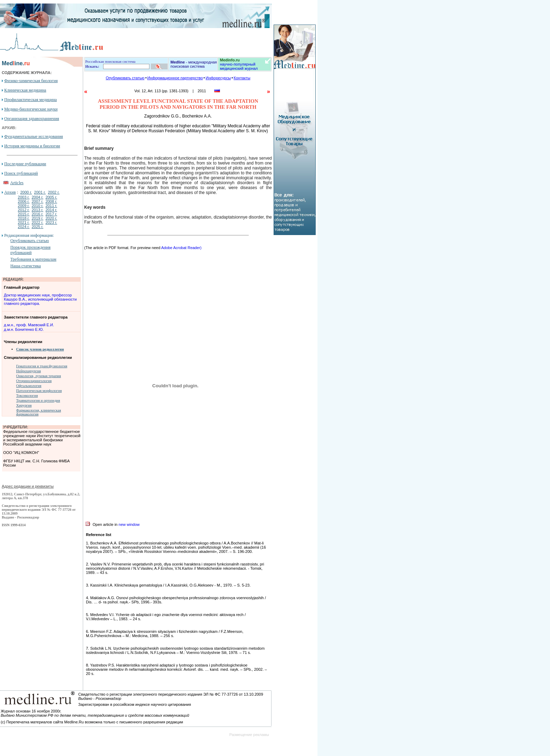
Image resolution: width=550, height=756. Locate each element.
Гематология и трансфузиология (42, 366)
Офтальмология (29, 386)
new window (129, 524)
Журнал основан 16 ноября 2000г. (31, 711)
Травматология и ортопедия (38, 400)
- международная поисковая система (194, 64)
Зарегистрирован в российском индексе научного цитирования (135, 704)
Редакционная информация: (29, 235)
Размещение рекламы (249, 735)
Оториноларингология (34, 381)
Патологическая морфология (39, 391)
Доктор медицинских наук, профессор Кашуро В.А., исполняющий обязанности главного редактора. (40, 299)
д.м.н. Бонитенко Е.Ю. (24, 329)
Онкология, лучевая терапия (39, 376)
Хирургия (24, 405)
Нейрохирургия (28, 371)
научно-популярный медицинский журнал (239, 64)
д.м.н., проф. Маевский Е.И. (29, 325)
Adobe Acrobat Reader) (181, 248)
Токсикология (27, 396)
